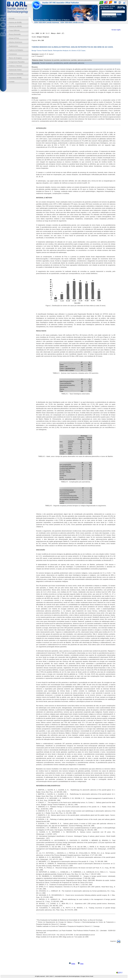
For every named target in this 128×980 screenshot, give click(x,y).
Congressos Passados (17, 62)
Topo (82, 964)
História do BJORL (15, 22)
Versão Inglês (116, 30)
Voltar (73, 964)
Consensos (13, 54)
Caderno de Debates (16, 50)
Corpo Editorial (14, 30)
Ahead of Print (14, 38)
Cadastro (114, 16)
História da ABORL (16, 26)
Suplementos (14, 46)
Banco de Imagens (15, 58)
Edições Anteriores (16, 42)
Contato (12, 82)
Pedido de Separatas (16, 74)
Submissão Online (15, 70)
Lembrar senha (106, 16)
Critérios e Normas (15, 66)
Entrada (12, 18)
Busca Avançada (15, 34)
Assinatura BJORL (15, 78)
